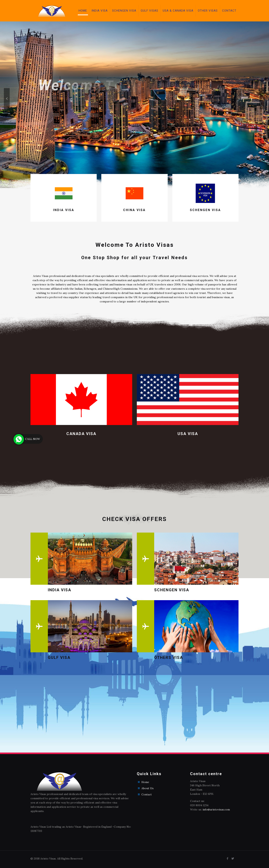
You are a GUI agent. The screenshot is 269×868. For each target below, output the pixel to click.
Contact (147, 794)
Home (145, 782)
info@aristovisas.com (216, 809)
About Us (148, 788)
